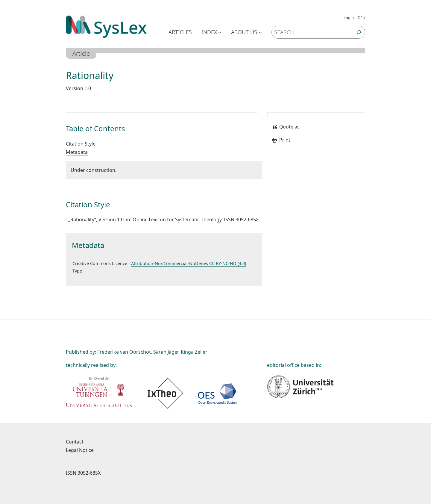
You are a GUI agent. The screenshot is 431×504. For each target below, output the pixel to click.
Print (281, 140)
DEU (361, 18)
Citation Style (81, 144)
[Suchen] (359, 32)
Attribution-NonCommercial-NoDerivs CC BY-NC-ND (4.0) (189, 263)
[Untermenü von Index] (220, 32)
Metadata (77, 152)
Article (81, 53)
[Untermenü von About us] (260, 32)
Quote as (286, 127)
